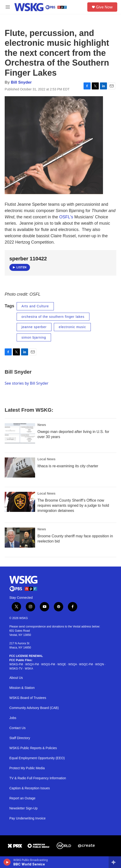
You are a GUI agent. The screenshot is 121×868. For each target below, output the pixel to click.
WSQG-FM (48, 664)
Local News (46, 459)
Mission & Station (22, 688)
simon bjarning (34, 337)
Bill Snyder (21, 82)
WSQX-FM (32, 664)
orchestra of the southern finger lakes (53, 317)
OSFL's (66, 217)
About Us (16, 678)
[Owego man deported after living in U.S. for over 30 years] (20, 433)
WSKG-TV (16, 669)
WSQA (73, 664)
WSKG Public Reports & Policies (33, 748)
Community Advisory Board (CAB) (34, 708)
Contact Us (17, 728)
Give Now (104, 7)
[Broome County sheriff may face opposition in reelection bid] (20, 538)
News (42, 425)
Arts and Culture (35, 306)
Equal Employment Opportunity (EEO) (37, 758)
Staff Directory (20, 738)
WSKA (29, 669)
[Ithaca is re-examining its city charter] (20, 468)
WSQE (62, 664)
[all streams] (115, 862)
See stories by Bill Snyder (27, 383)
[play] (7, 862)
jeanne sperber (34, 327)
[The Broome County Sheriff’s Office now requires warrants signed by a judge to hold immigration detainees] (20, 502)
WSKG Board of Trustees (28, 698)
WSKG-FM (16, 664)
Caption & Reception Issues (30, 788)
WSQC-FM (86, 664)
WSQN (100, 664)
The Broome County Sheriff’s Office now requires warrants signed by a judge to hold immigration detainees (73, 505)
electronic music (72, 327)
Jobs (13, 718)
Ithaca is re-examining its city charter (68, 466)
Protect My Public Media (27, 768)
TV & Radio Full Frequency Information (38, 778)
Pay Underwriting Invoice (27, 818)
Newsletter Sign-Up (24, 808)
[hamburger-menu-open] (8, 7)
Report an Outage (22, 798)
